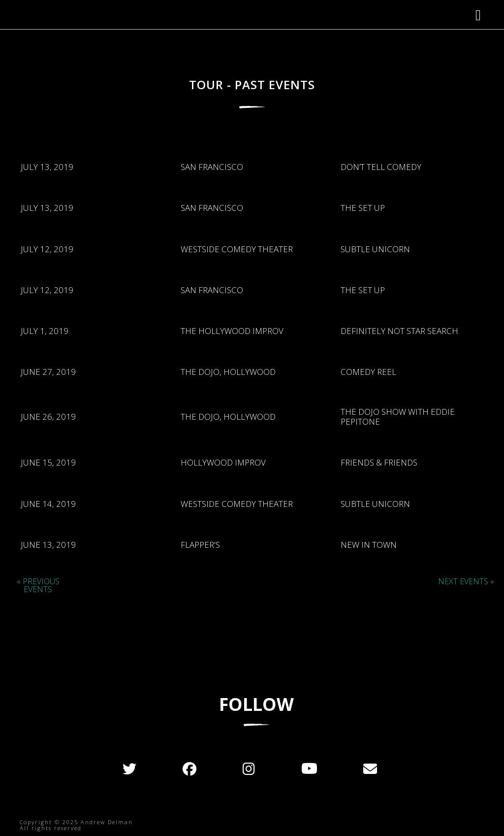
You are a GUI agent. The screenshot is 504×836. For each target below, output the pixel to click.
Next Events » (466, 581)
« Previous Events (38, 585)
